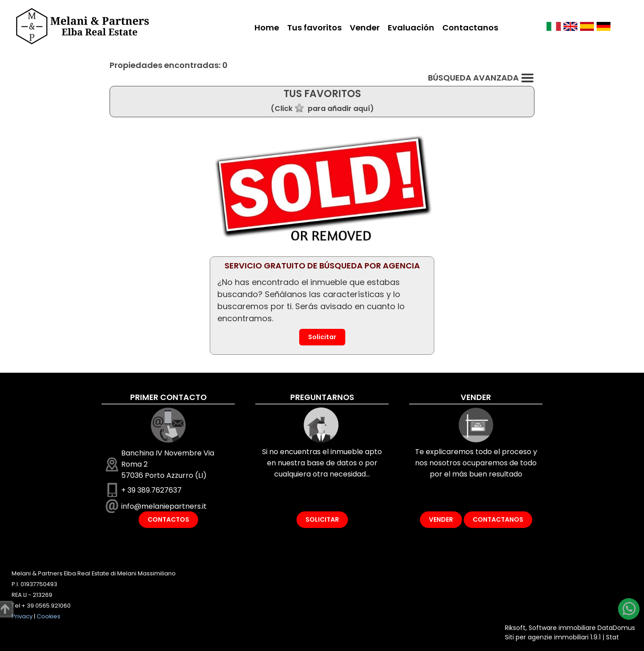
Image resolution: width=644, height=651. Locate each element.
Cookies (49, 616)
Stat (612, 637)
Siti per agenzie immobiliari (547, 637)
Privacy (22, 616)
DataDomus (616, 628)
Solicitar (322, 337)
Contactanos (470, 28)
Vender (365, 28)
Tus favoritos (314, 28)
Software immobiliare (562, 628)
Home (267, 28)
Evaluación (411, 28)
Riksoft (515, 628)
